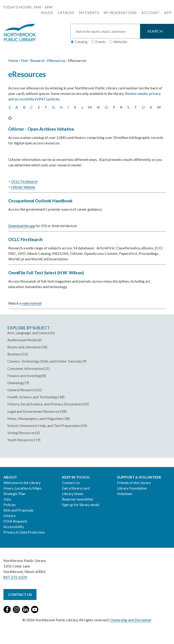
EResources (56, 60)
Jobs (7, 499)
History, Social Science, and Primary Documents (45, 404)
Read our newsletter (78, 499)
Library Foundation (132, 488)
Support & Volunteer (139, 477)
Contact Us (71, 483)
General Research (21, 390)
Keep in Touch (76, 477)
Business (14, 354)
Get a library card (76, 488)
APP (168, 13)
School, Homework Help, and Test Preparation (44, 425)
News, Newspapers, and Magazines (35, 418)
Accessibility (14, 527)
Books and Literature (24, 347)
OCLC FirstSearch (25, 239)
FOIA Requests (15, 521)
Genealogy (16, 383)
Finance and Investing (24, 376)
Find (24, 60)
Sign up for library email (81, 505)
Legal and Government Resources (34, 411)
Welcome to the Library (22, 483)
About (10, 477)
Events (101, 42)
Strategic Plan (14, 494)
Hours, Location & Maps (22, 488)
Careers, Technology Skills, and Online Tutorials (44, 361)
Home (13, 60)
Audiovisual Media (22, 340)
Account (150, 13)
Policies (10, 505)
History (10, 516)
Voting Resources (21, 433)
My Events (89, 13)
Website (120, 42)
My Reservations (120, 13)
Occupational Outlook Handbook (40, 201)
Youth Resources (20, 440)
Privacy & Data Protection (24, 532)
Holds (47, 13)
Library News (73, 494)
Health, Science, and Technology (32, 397)
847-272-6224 (15, 577)
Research (37, 60)
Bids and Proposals (18, 510)
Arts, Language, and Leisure (29, 333)
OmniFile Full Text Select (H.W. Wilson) (46, 273)
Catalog (66, 13)
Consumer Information (25, 368)
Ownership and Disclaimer (131, 620)
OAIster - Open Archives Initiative (41, 129)
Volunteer (125, 494)
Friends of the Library (134, 483)
